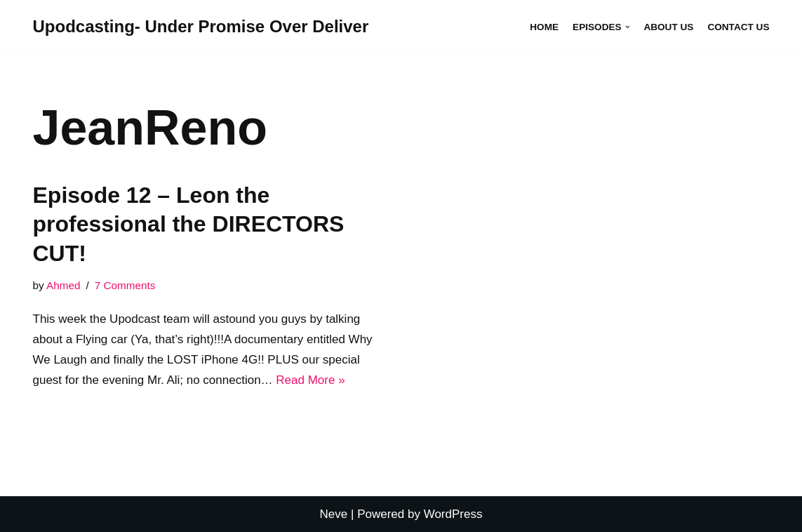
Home (544, 27)
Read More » (310, 380)
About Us (668, 27)
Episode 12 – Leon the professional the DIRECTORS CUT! (189, 224)
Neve (334, 514)
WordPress (453, 514)
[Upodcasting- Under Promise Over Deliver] (201, 27)
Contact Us (738, 27)
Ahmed (63, 285)
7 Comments (125, 285)
